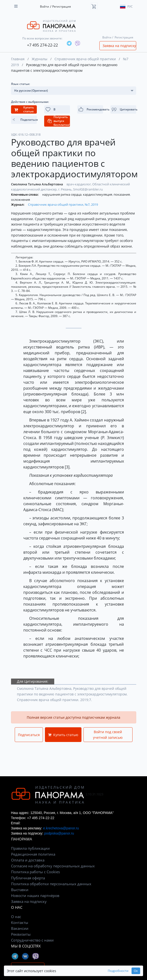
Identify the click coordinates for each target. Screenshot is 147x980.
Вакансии (20, 928)
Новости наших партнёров (35, 896)
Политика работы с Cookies (35, 872)
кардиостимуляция (98, 194)
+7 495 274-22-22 (42, 45)
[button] (123, 109)
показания (122, 194)
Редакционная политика (33, 854)
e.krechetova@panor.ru (61, 828)
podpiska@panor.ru (59, 833)
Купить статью (63, 735)
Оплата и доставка (28, 860)
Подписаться (29, 735)
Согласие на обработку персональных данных (53, 866)
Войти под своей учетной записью (108, 735)
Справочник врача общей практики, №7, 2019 (63, 204)
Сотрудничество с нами (32, 940)
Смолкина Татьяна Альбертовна (37, 184)
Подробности (118, 971)
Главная (18, 59)
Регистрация (62, 6)
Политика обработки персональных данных (51, 884)
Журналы (40, 59)
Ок (136, 971)
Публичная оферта (28, 878)
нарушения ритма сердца (62, 194)
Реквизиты (21, 934)
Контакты (20, 922)
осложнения (20, 200)
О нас (16, 917)
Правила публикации (30, 848)
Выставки (20, 890)
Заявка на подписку (119, 46)
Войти (45, 6)
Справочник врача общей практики (85, 59)
